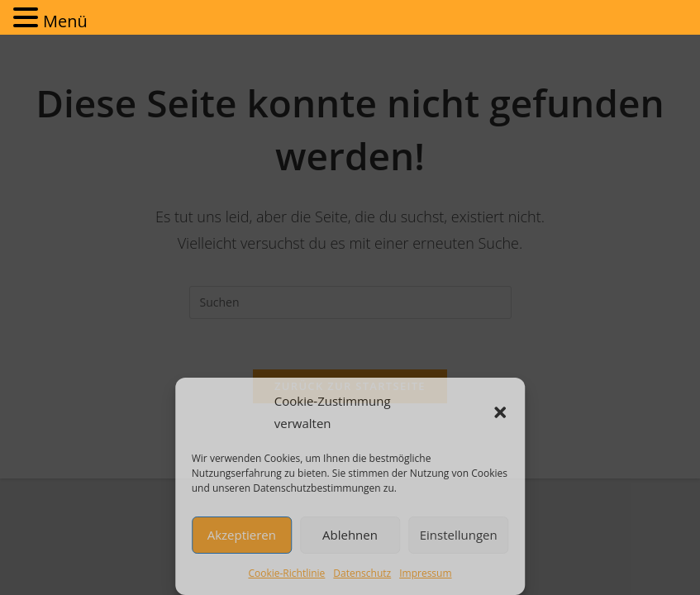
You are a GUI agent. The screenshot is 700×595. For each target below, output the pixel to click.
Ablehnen (350, 535)
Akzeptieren (242, 535)
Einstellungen (459, 535)
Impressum (425, 573)
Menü (65, 21)
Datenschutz (362, 573)
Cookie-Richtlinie (286, 573)
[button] (500, 412)
